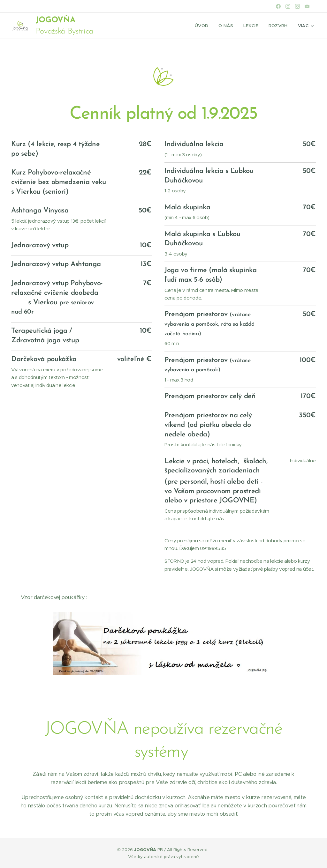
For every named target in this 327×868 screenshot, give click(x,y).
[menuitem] (205, 26)
